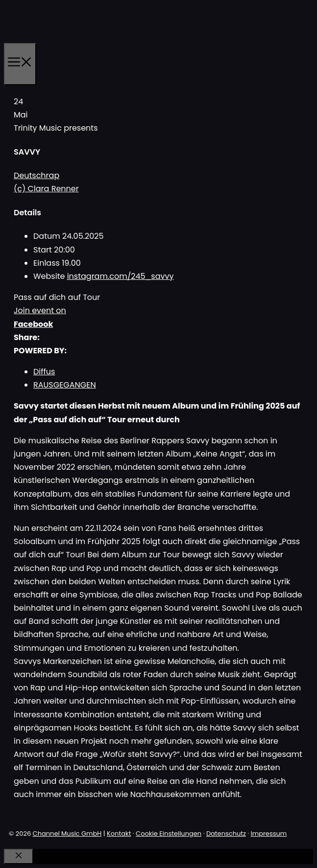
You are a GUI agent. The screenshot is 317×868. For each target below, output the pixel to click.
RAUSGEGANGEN (65, 385)
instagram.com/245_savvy (121, 276)
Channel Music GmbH (67, 834)
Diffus (44, 372)
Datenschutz (226, 834)
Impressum (269, 834)
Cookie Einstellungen (169, 834)
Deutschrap (37, 175)
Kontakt (119, 834)
